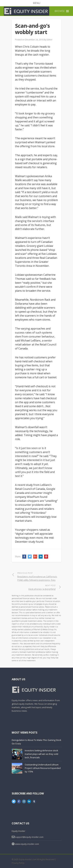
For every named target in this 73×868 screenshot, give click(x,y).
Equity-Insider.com (28, 859)
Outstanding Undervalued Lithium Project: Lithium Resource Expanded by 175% (43, 768)
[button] (36, 3)
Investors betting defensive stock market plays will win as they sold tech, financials (41, 754)
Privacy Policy (18, 863)
